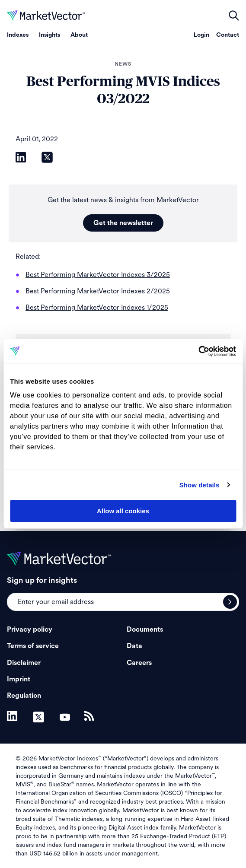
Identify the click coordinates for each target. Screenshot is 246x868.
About (79, 35)
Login (201, 35)
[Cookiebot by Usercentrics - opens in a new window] (198, 351)
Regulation (24, 696)
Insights (50, 35)
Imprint (19, 679)
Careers (139, 663)
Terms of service (33, 646)
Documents (145, 630)
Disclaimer (24, 663)
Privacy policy (30, 630)
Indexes (18, 35)
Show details (200, 485)
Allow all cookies (123, 511)
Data (134, 646)
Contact (228, 35)
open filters (234, 16)
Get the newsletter (123, 223)
